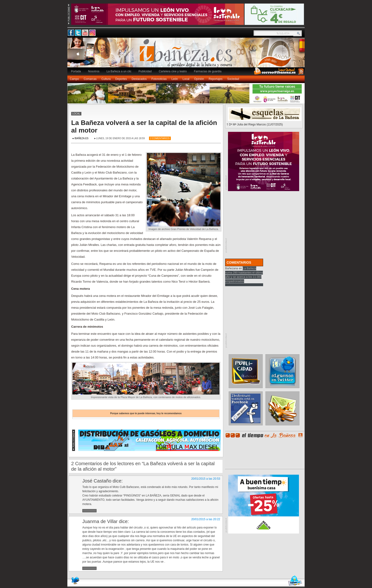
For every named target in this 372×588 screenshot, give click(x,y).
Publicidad (145, 71)
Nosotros (94, 71)
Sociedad (233, 79)
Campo (74, 79)
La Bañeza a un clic (119, 71)
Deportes (121, 79)
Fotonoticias (159, 79)
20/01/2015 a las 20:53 (206, 479)
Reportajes (216, 79)
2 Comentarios (160, 138)
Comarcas (90, 79)
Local (186, 79)
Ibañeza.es (187, 55)
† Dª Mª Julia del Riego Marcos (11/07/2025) (255, 124)
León (175, 79)
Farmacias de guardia (208, 71)
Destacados (139, 79)
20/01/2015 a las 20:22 (206, 519)
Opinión (199, 79)
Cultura (106, 79)
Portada (76, 71)
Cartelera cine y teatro (173, 71)
